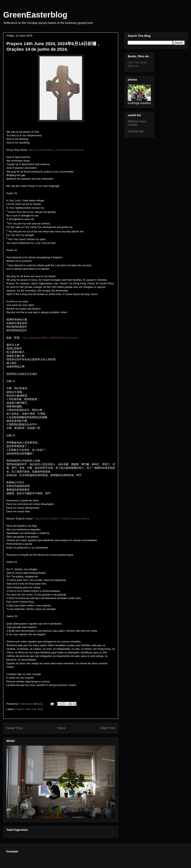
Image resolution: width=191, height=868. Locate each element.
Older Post (108, 728)
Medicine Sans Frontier (137, 123)
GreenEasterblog (35, 15)
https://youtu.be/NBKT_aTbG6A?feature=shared (56, 150)
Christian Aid (136, 131)
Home (61, 728)
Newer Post (14, 728)
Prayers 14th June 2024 (29, 709)
